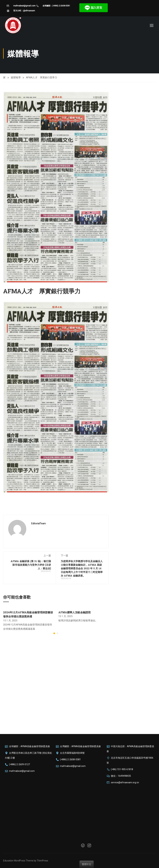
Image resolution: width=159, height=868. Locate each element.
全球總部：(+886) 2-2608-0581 (53, 6)
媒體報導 (16, 78)
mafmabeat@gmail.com (21, 6)
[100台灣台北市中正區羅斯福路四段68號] (79, 797)
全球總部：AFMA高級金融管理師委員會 (27, 746)
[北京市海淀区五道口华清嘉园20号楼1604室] (130, 814)
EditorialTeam (39, 524)
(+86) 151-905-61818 (120, 769)
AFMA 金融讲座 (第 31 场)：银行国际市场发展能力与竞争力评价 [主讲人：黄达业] (31, 566)
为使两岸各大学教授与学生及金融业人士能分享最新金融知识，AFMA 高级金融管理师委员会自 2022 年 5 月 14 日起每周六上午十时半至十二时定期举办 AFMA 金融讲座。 (82, 569)
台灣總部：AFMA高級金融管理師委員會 (78, 746)
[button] (54, 634)
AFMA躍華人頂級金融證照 (74, 613)
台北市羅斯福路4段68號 (70, 753)
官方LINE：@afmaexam (21, 11)
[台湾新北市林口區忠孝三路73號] (29, 801)
